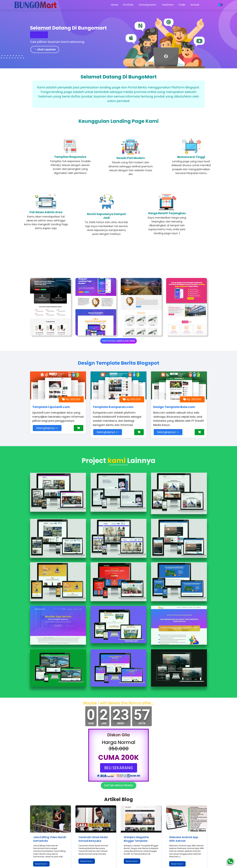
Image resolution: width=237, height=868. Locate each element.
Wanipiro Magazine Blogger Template (136, 839)
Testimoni (168, 5)
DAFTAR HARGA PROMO (119, 785)
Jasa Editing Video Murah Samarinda (50, 839)
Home (114, 5)
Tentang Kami (148, 5)
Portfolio (128, 5)
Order (182, 5)
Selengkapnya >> (47, 428)
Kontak (195, 5)
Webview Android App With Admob (184, 839)
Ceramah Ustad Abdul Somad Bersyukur (93, 839)
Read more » (41, 864)
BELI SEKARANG (119, 768)
